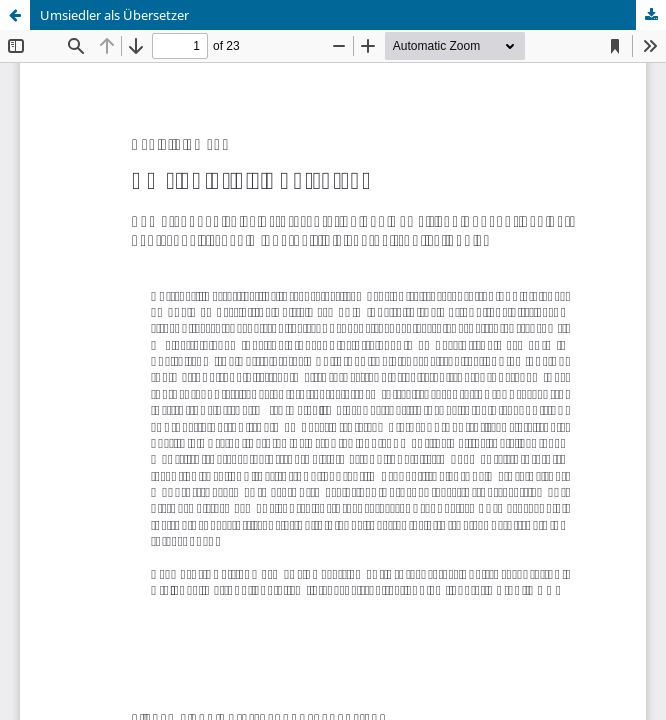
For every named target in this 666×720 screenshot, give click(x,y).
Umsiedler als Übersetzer (114, 15)
